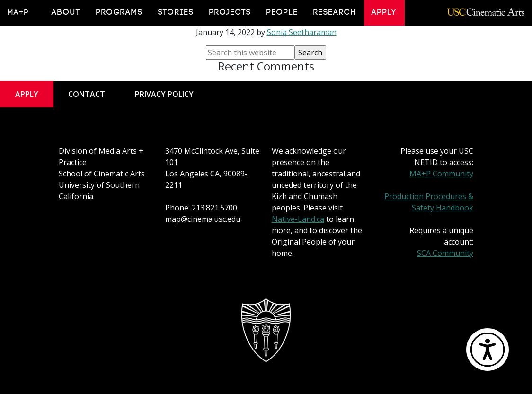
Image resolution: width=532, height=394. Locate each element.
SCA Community (445, 253)
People (282, 12)
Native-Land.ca (298, 219)
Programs (120, 12)
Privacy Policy (164, 94)
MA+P (18, 12)
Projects (230, 12)
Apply (384, 12)
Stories (176, 12)
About (66, 12)
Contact (87, 94)
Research (335, 12)
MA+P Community (441, 174)
